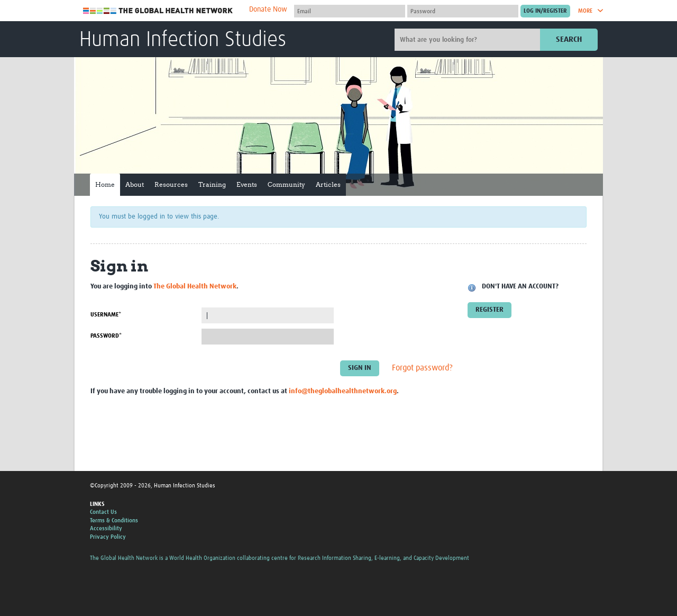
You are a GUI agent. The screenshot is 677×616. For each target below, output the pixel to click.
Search (569, 39)
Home (105, 184)
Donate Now (268, 10)
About (135, 184)
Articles (328, 184)
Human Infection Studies (183, 40)
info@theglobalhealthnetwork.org (343, 391)
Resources (171, 184)
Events (247, 184)
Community (286, 184)
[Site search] (469, 40)
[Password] (463, 11)
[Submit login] (545, 11)
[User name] (350, 11)
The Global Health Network (158, 11)
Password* (106, 336)
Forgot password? (422, 368)
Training (212, 184)
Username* (106, 315)
